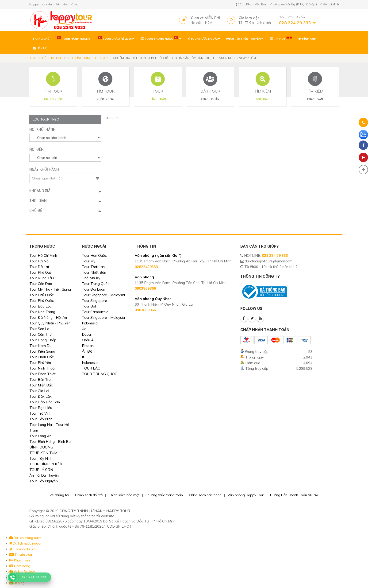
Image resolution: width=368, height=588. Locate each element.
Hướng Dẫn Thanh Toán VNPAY (294, 495)
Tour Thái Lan (93, 267)
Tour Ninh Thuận (43, 368)
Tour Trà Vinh (40, 413)
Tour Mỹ (89, 261)
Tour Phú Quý (40, 272)
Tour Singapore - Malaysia (103, 295)
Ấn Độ (87, 351)
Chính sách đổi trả (89, 495)
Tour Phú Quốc (42, 295)
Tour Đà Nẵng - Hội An (48, 317)
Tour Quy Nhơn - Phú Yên (50, 323)
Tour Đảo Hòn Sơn (45, 402)
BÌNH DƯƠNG (41, 447)
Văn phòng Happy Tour (246, 495)
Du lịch (57, 58)
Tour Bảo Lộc (40, 306)
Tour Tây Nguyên (44, 481)
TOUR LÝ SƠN (41, 470)
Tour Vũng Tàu (42, 278)
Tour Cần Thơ (40, 334)
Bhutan (88, 346)
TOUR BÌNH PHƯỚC (46, 464)
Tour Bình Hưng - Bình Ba (86, 58)
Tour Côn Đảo (41, 284)
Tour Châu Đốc (42, 357)
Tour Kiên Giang (42, 351)
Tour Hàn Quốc (94, 255)
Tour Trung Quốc (96, 284)
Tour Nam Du (40, 346)
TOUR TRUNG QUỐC (100, 374)
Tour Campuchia (95, 312)
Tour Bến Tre (40, 380)
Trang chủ (38, 58)
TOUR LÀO (91, 368)
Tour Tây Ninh (41, 419)
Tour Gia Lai (39, 391)
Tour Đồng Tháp (43, 340)
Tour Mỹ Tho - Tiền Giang (50, 289)
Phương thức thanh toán (164, 495)
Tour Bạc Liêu (41, 408)
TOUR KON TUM (43, 453)
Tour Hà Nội (39, 261)
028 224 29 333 (275, 255)
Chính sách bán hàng (205, 495)
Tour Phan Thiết (42, 374)
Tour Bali (89, 306)
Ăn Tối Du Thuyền (44, 475)
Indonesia (90, 363)
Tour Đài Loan (94, 289)
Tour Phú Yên (40, 363)
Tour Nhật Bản (94, 272)
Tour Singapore (94, 301)
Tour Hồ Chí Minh (43, 255)
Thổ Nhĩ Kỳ (91, 278)
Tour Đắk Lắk (40, 396)
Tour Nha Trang (42, 312)
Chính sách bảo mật (124, 495)
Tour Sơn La (39, 329)
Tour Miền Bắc (41, 385)
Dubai (87, 334)
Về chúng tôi (59, 495)
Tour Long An (40, 436)
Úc (84, 329)
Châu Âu (89, 340)
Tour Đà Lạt (39, 267)
